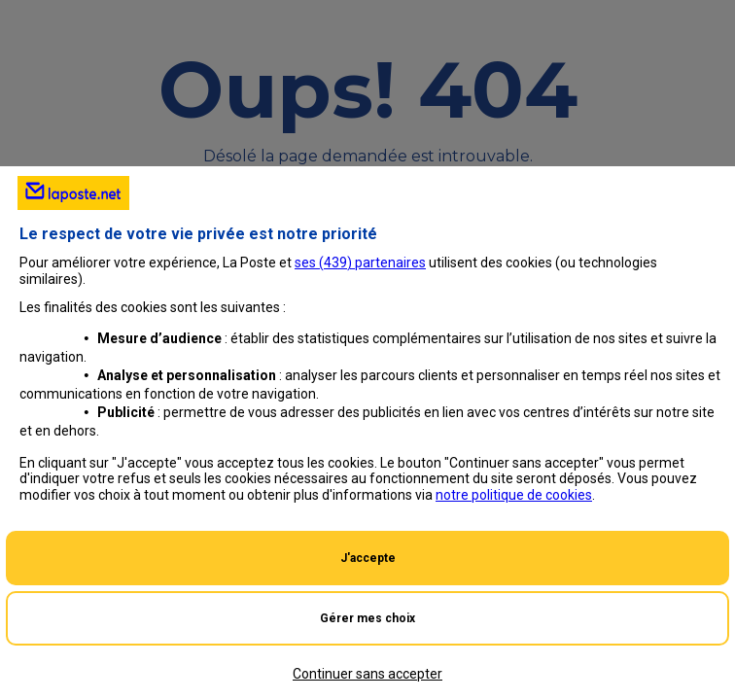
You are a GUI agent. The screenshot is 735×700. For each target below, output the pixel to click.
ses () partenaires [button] (360, 262)
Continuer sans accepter (367, 674)
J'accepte (368, 558)
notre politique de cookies (514, 495)
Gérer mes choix (367, 618)
